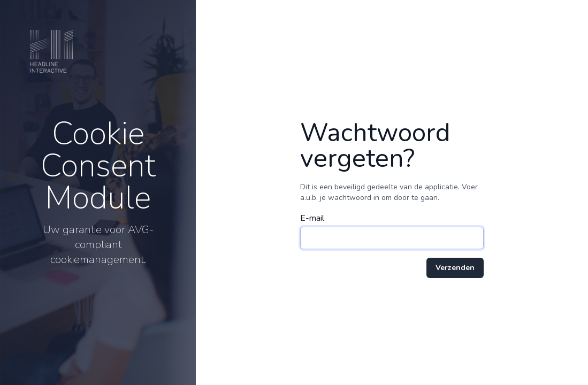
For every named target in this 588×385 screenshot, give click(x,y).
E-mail (312, 218)
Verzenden (455, 268)
